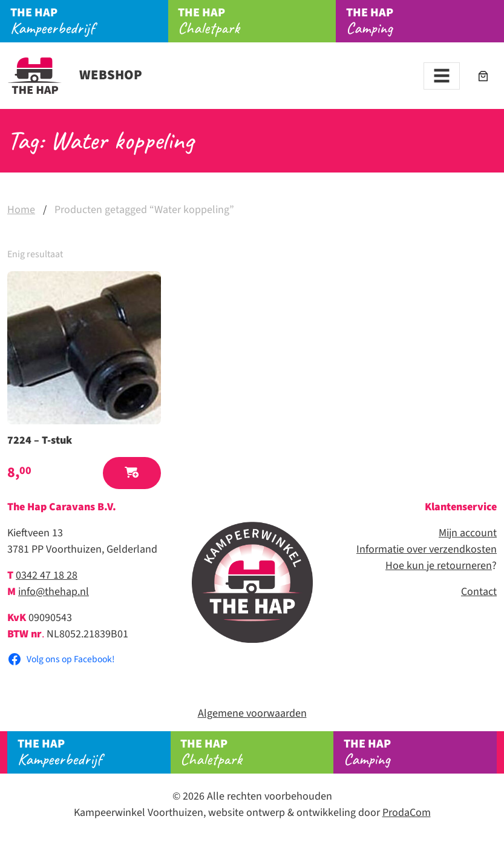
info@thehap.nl (54, 592)
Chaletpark (257, 21)
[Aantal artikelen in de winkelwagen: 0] (483, 76)
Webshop (75, 75)
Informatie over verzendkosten (427, 549)
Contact (479, 592)
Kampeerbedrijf (89, 21)
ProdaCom (407, 813)
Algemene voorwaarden (252, 713)
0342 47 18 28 (47, 575)
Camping (420, 752)
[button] (132, 473)
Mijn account (468, 533)
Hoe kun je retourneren (439, 566)
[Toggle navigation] (442, 76)
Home (21, 210)
